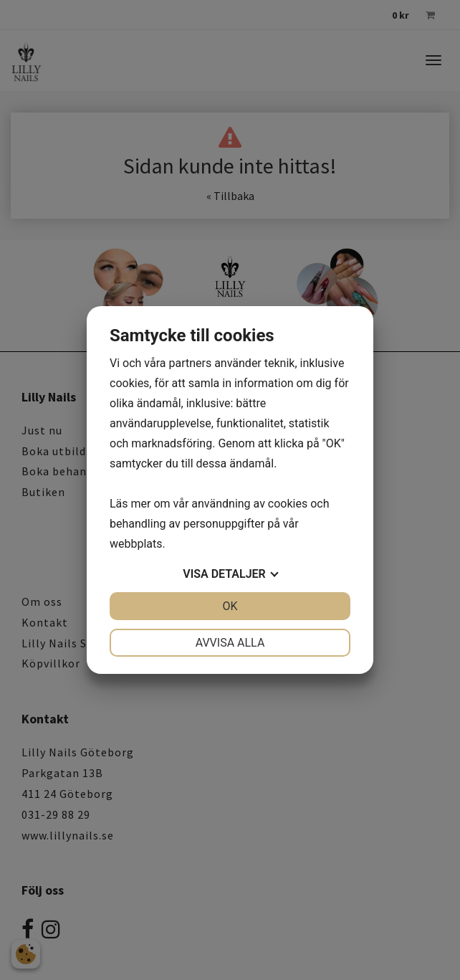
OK (230, 606)
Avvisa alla (230, 643)
